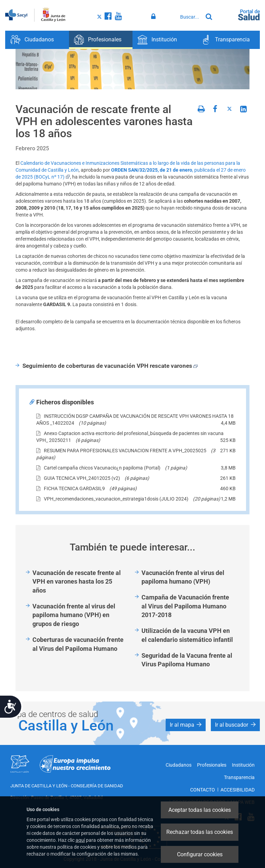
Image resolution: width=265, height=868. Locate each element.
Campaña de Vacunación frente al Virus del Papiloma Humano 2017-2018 (185, 606)
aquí (80, 840)
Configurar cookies (200, 854)
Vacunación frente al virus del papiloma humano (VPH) (183, 577)
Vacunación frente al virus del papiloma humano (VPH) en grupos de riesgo (74, 615)
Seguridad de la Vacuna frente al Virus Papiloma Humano (187, 660)
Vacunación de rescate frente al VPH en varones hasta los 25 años (77, 582)
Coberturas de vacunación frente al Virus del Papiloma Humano (78, 644)
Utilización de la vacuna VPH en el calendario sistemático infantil (187, 635)
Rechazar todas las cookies (200, 832)
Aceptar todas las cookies (200, 810)
